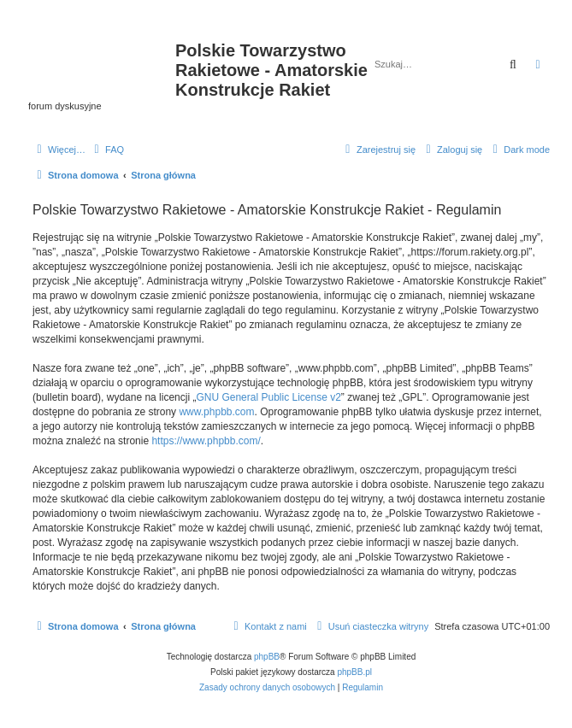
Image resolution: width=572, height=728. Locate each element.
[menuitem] (107, 150)
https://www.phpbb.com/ (206, 441)
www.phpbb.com (216, 412)
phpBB (267, 657)
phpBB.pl (354, 672)
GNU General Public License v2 (268, 397)
